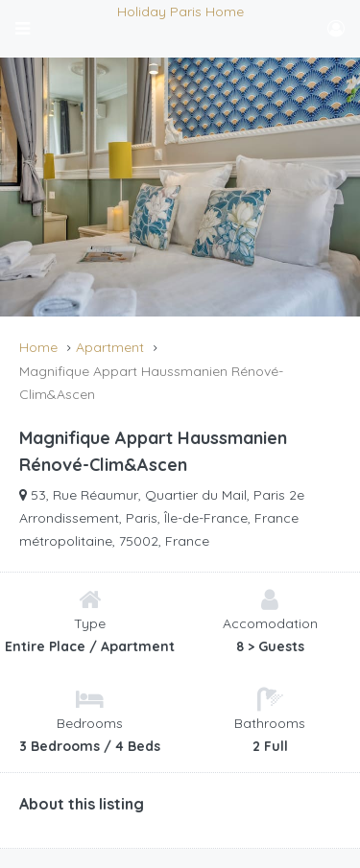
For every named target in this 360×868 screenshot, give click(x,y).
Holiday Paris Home (180, 12)
